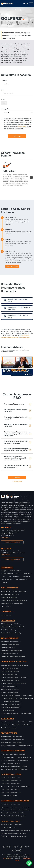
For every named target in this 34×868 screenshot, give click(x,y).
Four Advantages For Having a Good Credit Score (15, 810)
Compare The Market (7, 574)
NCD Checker (24, 665)
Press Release (22, 722)
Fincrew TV (17, 577)
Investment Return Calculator (12, 701)
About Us (18, 574)
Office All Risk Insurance (19, 592)
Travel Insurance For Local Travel (11, 784)
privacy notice (22, 127)
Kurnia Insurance (6, 740)
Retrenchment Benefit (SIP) (9, 674)
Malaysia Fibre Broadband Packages (11, 651)
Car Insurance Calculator (8, 686)
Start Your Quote (12, 266)
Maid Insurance (18, 603)
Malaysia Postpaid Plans (8, 648)
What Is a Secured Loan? (8, 828)
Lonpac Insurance (18, 740)
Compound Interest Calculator (10, 692)
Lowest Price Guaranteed (8, 722)
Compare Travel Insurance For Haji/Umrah (13, 601)
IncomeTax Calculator (7, 683)
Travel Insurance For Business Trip (11, 781)
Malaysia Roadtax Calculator (9, 665)
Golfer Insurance (6, 606)
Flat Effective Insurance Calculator (11, 695)
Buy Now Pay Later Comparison (10, 642)
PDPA (31, 722)
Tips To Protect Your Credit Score (10, 804)
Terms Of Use (5, 728)
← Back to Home (17, 481)
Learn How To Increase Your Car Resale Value (14, 769)
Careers (3, 577)
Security (14, 728)
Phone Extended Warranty (8, 630)
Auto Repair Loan (6, 615)
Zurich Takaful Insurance (8, 746)
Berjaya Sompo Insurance (25, 746)
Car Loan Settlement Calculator (10, 668)
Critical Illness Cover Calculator (10, 671)
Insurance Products (15, 571)
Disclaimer (7, 725)
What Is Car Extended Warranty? (10, 763)
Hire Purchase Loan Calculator (10, 713)
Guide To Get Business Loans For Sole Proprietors (15, 831)
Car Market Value (26, 713)
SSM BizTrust (7, 859)
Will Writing (18, 624)
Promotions (27, 574)
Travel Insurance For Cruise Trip (10, 790)
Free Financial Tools (7, 580)
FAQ (9, 577)
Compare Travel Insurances (9, 598)
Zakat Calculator (28, 695)
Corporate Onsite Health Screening (11, 633)
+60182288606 (5, 538)
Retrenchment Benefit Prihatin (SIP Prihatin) (14, 677)
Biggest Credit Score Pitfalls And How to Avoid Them (16, 807)
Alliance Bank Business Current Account (12, 627)
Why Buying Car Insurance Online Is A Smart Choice (16, 757)
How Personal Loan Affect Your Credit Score (14, 833)
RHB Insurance (18, 737)
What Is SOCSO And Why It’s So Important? (14, 816)
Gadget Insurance (6, 603)
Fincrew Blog (26, 577)
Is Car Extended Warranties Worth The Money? (15, 766)
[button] (31, 177)
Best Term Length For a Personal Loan (12, 825)
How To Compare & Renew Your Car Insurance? (15, 760)
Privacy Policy (16, 725)
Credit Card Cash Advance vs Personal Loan (14, 836)
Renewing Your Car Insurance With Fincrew (13, 754)
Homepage (4, 571)
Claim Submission (20, 580)
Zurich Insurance (6, 743)
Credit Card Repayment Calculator (11, 704)
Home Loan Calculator (7, 710)
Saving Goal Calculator (26, 698)
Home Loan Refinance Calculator (10, 707)
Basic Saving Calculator (10, 698)
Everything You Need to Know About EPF (13, 813)
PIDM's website (25, 337)
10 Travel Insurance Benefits (9, 796)
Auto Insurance (5, 592)
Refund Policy (27, 725)
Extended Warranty (6, 624)
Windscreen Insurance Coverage (10, 680)
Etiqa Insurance (18, 743)
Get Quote (17, 478)
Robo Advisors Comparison (9, 654)
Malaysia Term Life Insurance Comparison (13, 657)
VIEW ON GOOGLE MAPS (12, 542)
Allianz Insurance (6, 737)
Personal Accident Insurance (9, 595)
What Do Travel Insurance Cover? (11, 778)
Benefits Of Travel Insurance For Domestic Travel (15, 787)
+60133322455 (5, 555)
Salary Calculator (21, 683)
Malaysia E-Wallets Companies (10, 645)
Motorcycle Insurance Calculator (10, 689)
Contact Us (4, 583)
